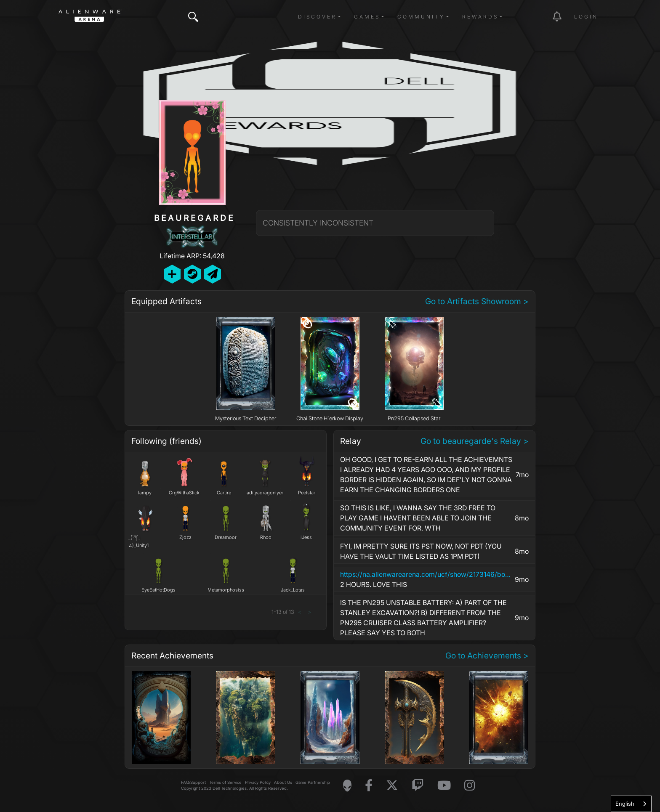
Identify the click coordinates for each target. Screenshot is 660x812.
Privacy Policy (258, 782)
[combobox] (631, 804)
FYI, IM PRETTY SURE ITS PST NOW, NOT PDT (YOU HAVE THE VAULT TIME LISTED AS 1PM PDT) (421, 551)
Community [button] (421, 17)
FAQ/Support (193, 782)
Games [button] (367, 17)
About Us (283, 782)
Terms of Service (225, 782)
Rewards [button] (480, 17)
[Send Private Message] (213, 274)
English (625, 804)
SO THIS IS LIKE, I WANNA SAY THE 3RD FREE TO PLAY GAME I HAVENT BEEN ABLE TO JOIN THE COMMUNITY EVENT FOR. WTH (418, 518)
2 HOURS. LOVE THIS (426, 579)
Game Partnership (313, 782)
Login (586, 17)
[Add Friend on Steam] (192, 274)
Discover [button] (317, 17)
